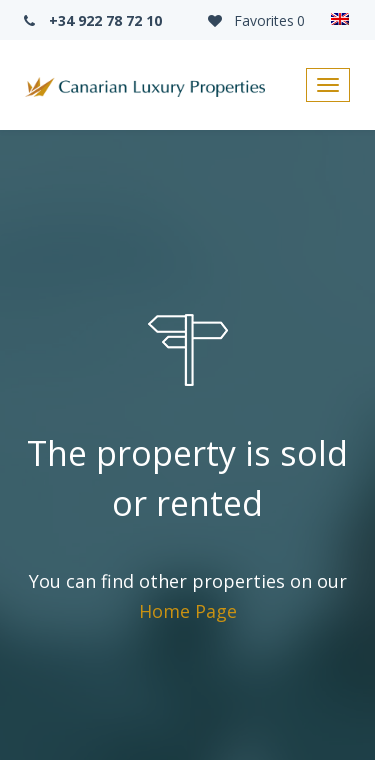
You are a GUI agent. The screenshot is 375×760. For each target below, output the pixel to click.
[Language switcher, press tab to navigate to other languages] (340, 20)
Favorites (255, 20)
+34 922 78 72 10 (91, 20)
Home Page (188, 611)
